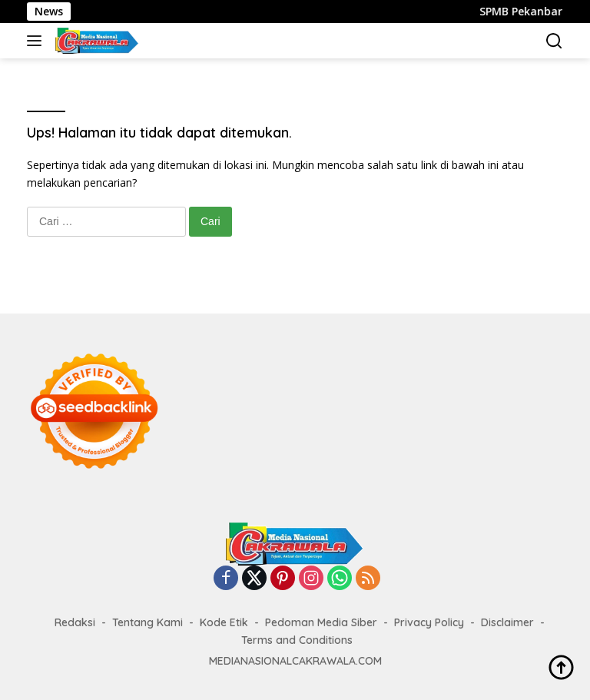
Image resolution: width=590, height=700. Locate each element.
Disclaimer (507, 622)
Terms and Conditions (297, 640)
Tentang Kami (147, 622)
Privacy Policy (429, 622)
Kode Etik (224, 622)
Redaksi (75, 622)
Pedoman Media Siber (321, 622)
